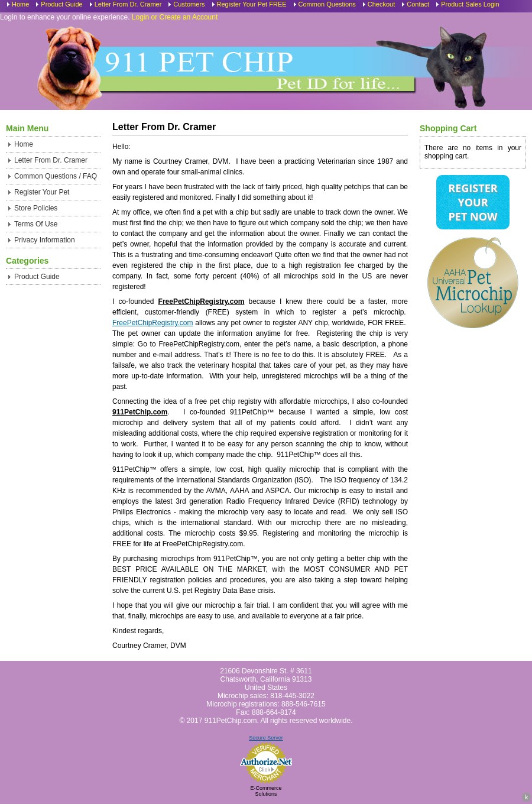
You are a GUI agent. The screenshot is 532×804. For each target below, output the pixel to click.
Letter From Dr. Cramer (128, 4)
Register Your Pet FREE (252, 4)
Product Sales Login (470, 4)
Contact (418, 4)
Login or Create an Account (175, 17)
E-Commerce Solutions (266, 791)
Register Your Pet (42, 192)
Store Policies (36, 208)
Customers (189, 4)
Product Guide (61, 4)
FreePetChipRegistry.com (153, 323)
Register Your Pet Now (473, 202)
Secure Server (266, 738)
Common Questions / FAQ (56, 176)
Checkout (381, 4)
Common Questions (327, 4)
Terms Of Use (36, 224)
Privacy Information (45, 240)
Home (20, 4)
